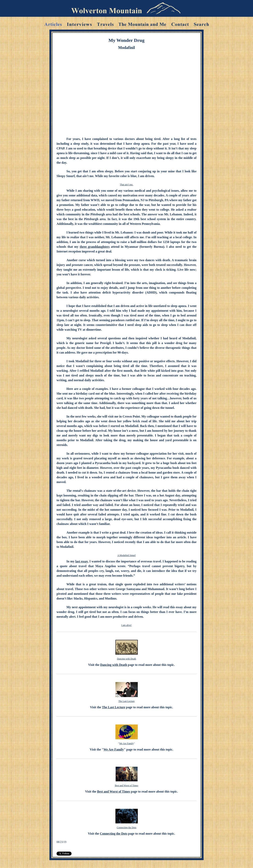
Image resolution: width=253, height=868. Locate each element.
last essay (82, 561)
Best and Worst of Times (126, 785)
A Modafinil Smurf (126, 555)
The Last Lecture (126, 701)
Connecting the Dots (127, 828)
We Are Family (126, 743)
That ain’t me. (126, 185)
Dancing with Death (127, 659)
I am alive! (126, 625)
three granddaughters (95, 247)
